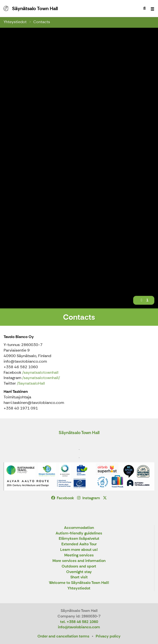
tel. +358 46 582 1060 (79, 622)
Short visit (79, 577)
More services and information (79, 561)
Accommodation (79, 528)
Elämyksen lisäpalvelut (79, 539)
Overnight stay (79, 572)
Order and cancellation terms (63, 636)
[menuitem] (144, 8)
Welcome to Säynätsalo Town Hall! (79, 583)
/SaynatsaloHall (31, 383)
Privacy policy (108, 636)
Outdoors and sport (79, 566)
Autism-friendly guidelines (79, 533)
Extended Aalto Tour (79, 544)
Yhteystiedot (15, 22)
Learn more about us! (79, 550)
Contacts (42, 22)
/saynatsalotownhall (40, 372)
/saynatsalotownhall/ (41, 378)
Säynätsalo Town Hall (79, 433)
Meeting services (79, 555)
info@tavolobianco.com (79, 627)
